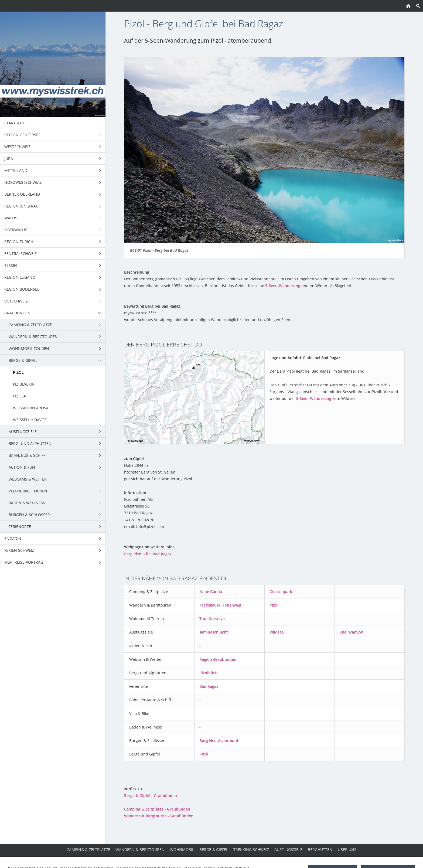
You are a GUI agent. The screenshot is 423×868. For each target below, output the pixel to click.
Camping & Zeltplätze (88, 850)
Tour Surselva (212, 619)
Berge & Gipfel (214, 850)
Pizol (274, 605)
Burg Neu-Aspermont (219, 741)
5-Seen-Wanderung (283, 286)
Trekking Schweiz (251, 850)
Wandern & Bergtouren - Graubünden (159, 816)
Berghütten (320, 850)
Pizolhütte (209, 673)
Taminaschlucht (214, 632)
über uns (347, 850)
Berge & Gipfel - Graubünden (151, 796)
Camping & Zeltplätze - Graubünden (157, 809)
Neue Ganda (211, 592)
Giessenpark (281, 592)
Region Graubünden (218, 659)
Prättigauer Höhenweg (220, 605)
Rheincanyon (351, 632)
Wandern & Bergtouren (140, 850)
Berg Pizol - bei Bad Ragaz (148, 554)
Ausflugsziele (288, 850)
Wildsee (277, 632)
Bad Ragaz (209, 686)
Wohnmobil (182, 850)
